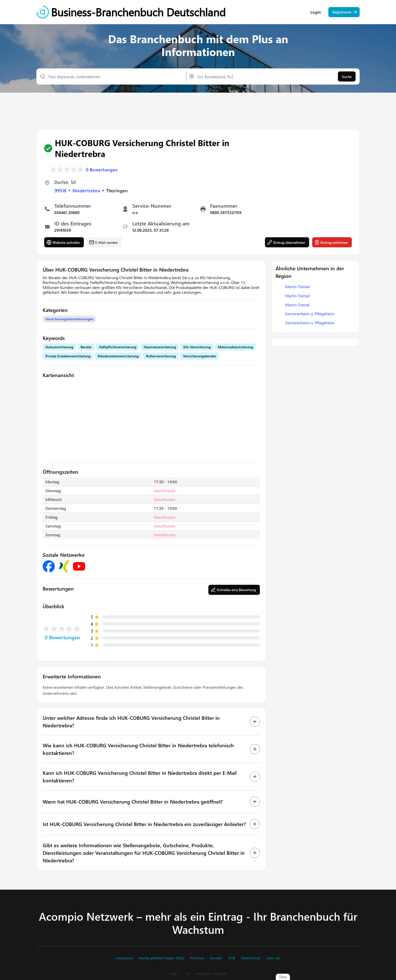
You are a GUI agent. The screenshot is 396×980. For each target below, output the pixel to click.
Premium (197, 958)
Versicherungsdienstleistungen (69, 319)
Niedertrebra (86, 191)
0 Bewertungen (102, 170)
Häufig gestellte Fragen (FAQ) (162, 958)
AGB (232, 958)
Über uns (274, 958)
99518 (60, 191)
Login (316, 13)
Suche (347, 77)
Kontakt (216, 958)
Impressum (124, 958)
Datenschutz (251, 958)
